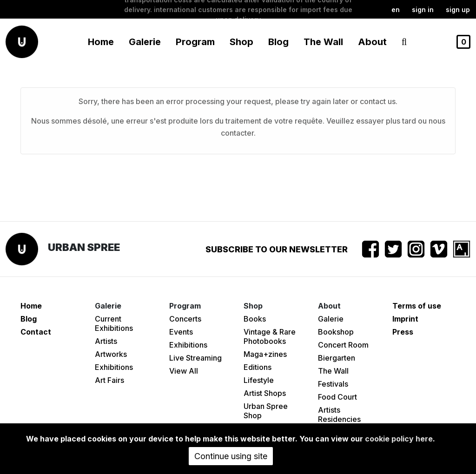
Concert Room (343, 345)
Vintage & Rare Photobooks (270, 336)
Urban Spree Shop (266, 411)
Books (255, 319)
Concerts (185, 319)
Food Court (337, 397)
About (372, 42)
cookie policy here (399, 439)
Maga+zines (265, 354)
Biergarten (337, 358)
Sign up (458, 10)
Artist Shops (265, 393)
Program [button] (195, 42)
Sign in (423, 10)
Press (403, 332)
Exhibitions (114, 367)
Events (181, 332)
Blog (278, 42)
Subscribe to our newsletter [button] (277, 249)
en (396, 10)
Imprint (405, 319)
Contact (36, 332)
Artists (106, 341)
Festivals (333, 384)
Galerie (331, 319)
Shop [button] (241, 42)
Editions (258, 367)
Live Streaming (195, 358)
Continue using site (231, 456)
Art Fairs (109, 380)
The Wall (323, 42)
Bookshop (336, 332)
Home (101, 42)
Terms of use (417, 306)
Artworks (111, 354)
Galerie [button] (145, 42)
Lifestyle (259, 380)
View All (184, 371)
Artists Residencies (339, 415)
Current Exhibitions (114, 323)
